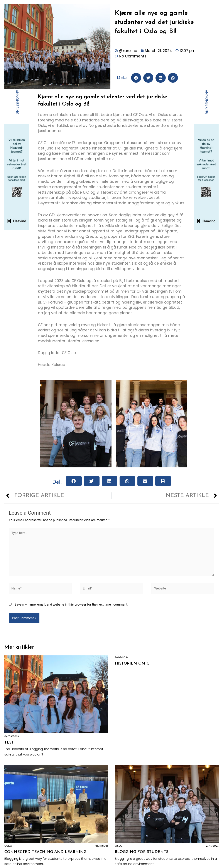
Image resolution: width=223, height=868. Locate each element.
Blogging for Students (142, 852)
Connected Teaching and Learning (45, 852)
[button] (136, 78)
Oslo (8, 846)
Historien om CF (133, 664)
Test (9, 743)
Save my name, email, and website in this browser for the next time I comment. (71, 604)
